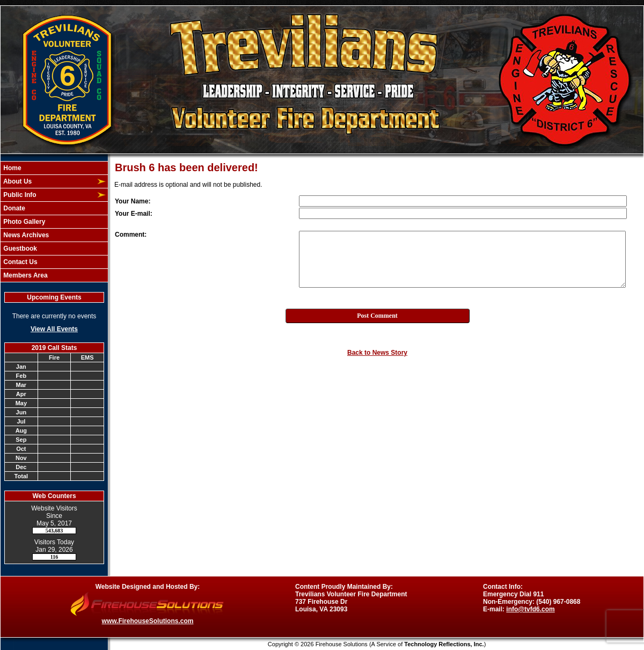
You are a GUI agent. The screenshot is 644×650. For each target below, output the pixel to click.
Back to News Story (377, 353)
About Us (17, 181)
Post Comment (377, 316)
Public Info (19, 195)
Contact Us (20, 262)
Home (12, 168)
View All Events (54, 329)
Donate (13, 208)
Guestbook (19, 249)
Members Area (25, 275)
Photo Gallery (23, 222)
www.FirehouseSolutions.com (148, 621)
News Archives (25, 235)
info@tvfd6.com (530, 609)
